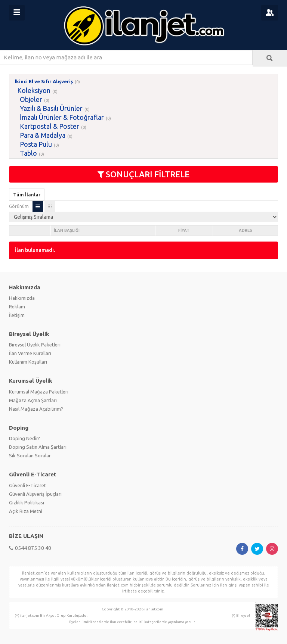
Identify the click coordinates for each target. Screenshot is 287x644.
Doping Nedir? (24, 438)
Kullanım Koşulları (28, 362)
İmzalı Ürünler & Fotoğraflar (62, 117)
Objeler (31, 99)
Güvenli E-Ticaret (27, 485)
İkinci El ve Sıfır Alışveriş (44, 81)
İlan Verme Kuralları (30, 353)
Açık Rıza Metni (26, 511)
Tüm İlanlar (27, 195)
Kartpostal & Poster (50, 126)
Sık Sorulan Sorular (30, 455)
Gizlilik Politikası (27, 503)
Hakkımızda (22, 298)
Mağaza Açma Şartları (33, 400)
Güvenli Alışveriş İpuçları (35, 494)
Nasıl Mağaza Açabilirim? (36, 409)
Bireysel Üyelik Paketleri (35, 345)
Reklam (17, 307)
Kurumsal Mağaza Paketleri (39, 392)
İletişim (17, 315)
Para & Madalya (43, 135)
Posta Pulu (36, 144)
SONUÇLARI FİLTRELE (143, 174)
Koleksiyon (34, 90)
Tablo (28, 153)
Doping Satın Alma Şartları (38, 447)
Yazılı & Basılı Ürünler (51, 108)
